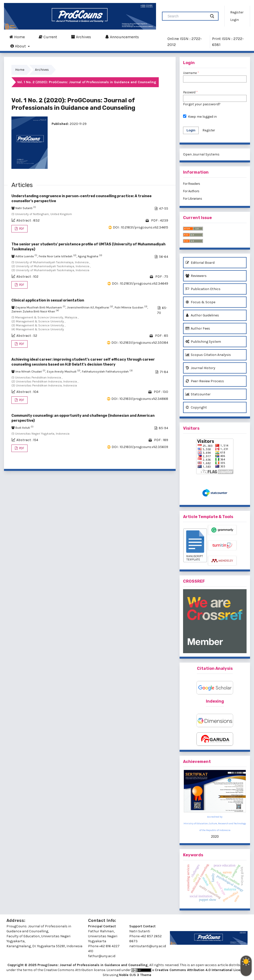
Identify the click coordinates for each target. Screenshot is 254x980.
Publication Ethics (203, 289)
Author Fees (198, 328)
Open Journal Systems (201, 154)
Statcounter (198, 394)
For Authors (191, 191)
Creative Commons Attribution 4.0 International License (201, 970)
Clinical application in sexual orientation (48, 300)
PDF (21, 229)
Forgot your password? (202, 104)
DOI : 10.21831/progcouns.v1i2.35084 (140, 343)
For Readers (192, 184)
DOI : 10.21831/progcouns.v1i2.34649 (140, 283)
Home (17, 37)
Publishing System (203, 342)
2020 (215, 836)
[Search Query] (186, 16)
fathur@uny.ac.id (102, 956)
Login (235, 20)
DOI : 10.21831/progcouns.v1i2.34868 (140, 399)
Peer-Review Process (205, 381)
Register (237, 12)
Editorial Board (200, 263)
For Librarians (193, 199)
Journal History (200, 368)
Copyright (196, 407)
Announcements (122, 37)
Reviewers (196, 276)
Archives (81, 37)
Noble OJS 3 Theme (135, 975)
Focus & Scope (200, 302)
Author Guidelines (202, 315)
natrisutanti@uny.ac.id (148, 946)
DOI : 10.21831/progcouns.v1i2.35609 (140, 447)
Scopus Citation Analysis (208, 355)
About (19, 46)
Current (48, 37)
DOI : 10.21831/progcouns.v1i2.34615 (141, 227)
